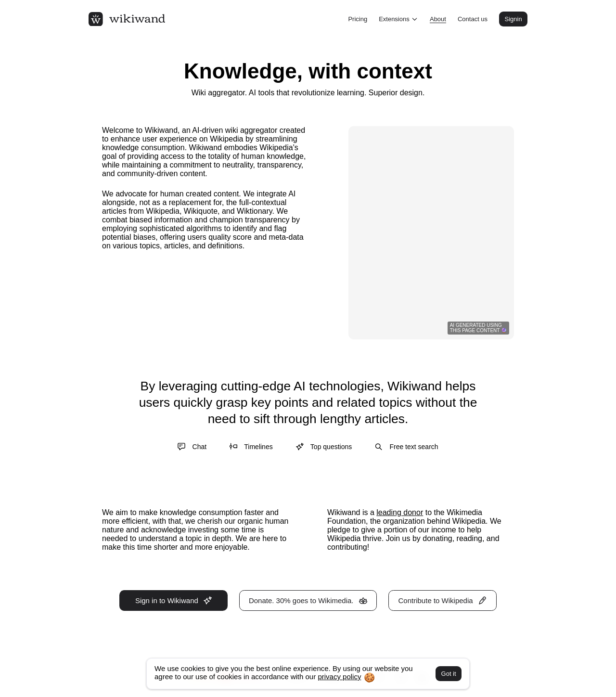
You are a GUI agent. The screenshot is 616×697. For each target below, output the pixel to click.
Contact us (473, 19)
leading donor (400, 512)
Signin (513, 19)
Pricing (358, 19)
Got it (449, 674)
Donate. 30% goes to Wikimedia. (308, 600)
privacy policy (339, 677)
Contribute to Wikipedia (443, 600)
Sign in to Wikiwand (173, 600)
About (438, 19)
